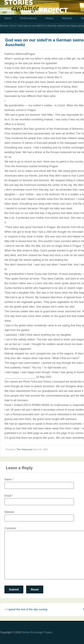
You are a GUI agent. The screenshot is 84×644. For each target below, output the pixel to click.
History (49, 18)
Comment (10, 528)
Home (8, 18)
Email (9, 496)
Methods (67, 18)
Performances (28, 18)
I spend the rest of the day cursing (27, 609)
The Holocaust (25, 449)
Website (9, 512)
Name (9, 479)
